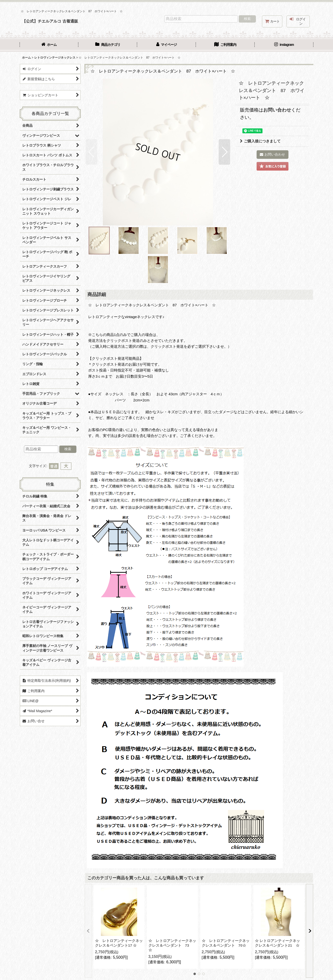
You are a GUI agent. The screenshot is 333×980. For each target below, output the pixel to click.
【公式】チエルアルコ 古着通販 (50, 21)
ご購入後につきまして (260, 141)
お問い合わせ (277, 110)
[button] (91, 152)
